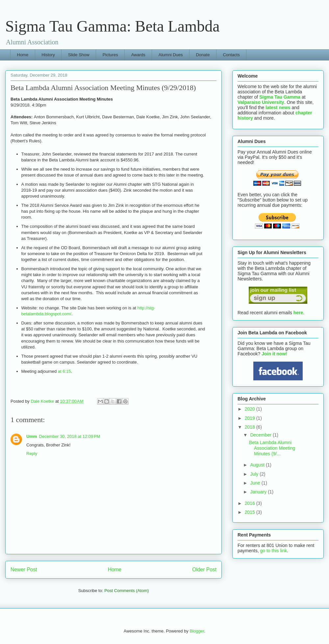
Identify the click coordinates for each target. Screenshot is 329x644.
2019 (251, 418)
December (261, 435)
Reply (32, 453)
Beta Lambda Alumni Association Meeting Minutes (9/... (272, 448)
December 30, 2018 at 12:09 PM (70, 436)
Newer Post (24, 570)
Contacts (231, 55)
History (48, 55)
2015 (251, 512)
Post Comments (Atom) (127, 591)
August (258, 465)
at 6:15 (64, 371)
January (259, 492)
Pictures (110, 55)
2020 (251, 409)
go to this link (273, 551)
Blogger (197, 631)
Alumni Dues (171, 55)
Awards (138, 55)
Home (23, 55)
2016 (251, 503)
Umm (32, 436)
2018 (251, 427)
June (256, 483)
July (255, 474)
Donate (203, 55)
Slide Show (79, 55)
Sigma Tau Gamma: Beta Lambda (113, 26)
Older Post (204, 570)
